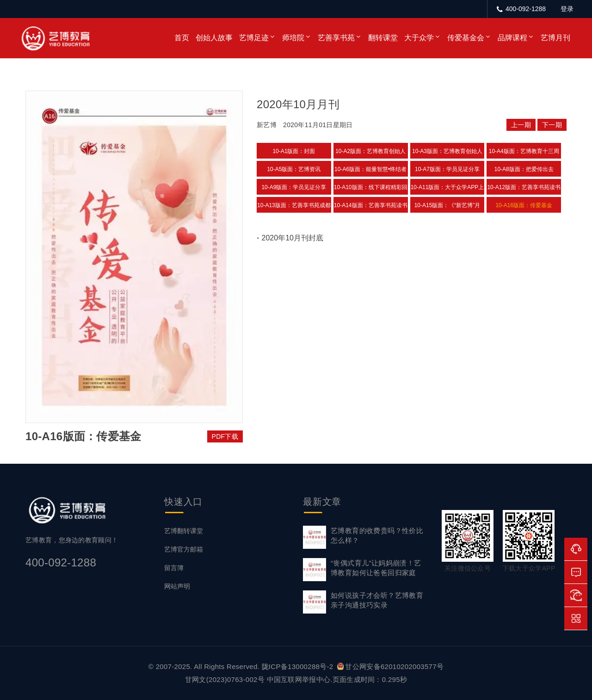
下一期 (552, 125)
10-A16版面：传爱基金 (524, 205)
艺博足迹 (254, 38)
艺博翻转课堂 (184, 531)
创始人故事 (214, 38)
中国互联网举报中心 (299, 679)
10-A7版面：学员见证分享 (447, 169)
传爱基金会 (466, 38)
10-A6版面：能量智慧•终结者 (370, 169)
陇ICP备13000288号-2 (299, 666)
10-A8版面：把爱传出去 (524, 169)
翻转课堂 (383, 38)
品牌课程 (512, 38)
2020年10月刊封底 (293, 238)
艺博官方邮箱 (184, 549)
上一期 (521, 125)
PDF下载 (225, 436)
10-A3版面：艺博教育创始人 (447, 151)
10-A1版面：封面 (294, 151)
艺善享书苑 (336, 38)
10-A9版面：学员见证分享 (294, 187)
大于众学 (419, 38)
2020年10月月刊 (298, 104)
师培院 (293, 38)
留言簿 (174, 568)
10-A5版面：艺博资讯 (294, 169)
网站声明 (177, 586)
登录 (567, 9)
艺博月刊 (555, 38)
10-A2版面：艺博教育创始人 (370, 151)
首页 (182, 38)
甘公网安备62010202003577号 (390, 666)
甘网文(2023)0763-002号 (225, 679)
